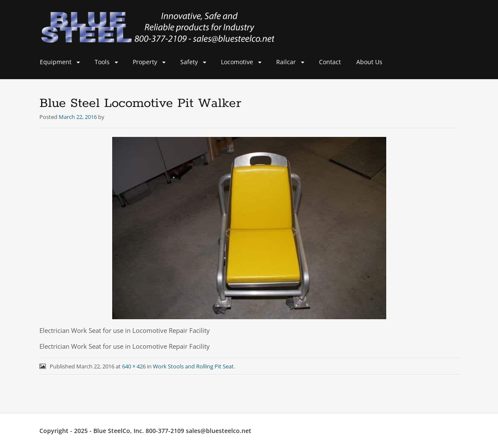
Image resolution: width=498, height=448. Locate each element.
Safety (189, 62)
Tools (102, 62)
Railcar (286, 62)
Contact (330, 62)
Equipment (56, 62)
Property (145, 62)
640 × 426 (134, 366)
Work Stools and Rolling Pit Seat (193, 366)
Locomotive (237, 62)
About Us (369, 62)
